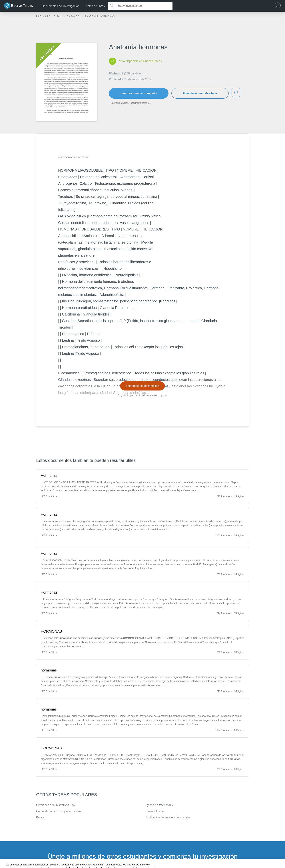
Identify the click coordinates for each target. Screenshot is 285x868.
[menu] (279, 6)
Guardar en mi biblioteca (200, 93)
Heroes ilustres (155, 811)
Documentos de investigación (61, 6)
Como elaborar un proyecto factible (59, 811)
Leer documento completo (139, 93)
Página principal (49, 16)
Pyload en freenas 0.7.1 (161, 805)
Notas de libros (95, 6)
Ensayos (74, 16)
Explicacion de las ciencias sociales (168, 817)
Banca (40, 817)
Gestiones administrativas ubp (55, 805)
